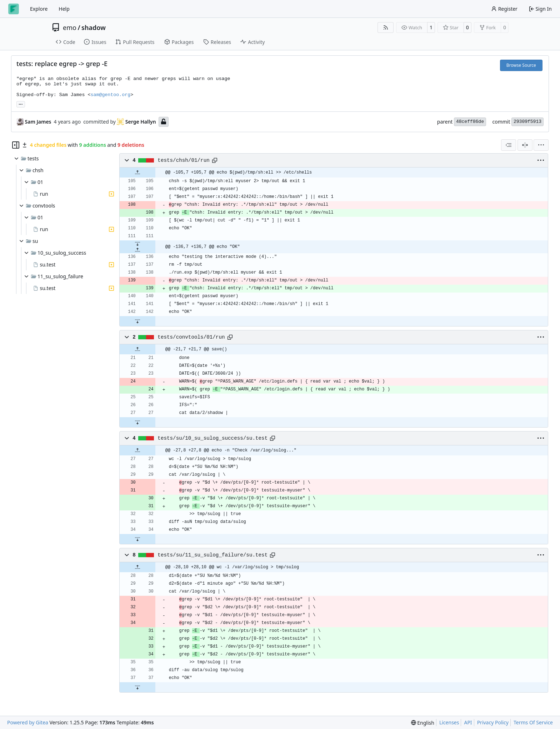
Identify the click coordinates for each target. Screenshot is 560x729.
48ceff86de (470, 122)
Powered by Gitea (28, 722)
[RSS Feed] (386, 28)
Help (64, 9)
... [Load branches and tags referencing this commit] (21, 104)
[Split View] (525, 145)
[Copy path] (215, 160)
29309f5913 (527, 122)
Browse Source (521, 65)
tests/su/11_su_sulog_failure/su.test (212, 555)
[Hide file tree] (16, 145)
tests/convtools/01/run (191, 337)
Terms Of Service (533, 722)
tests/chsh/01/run (183, 160)
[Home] (14, 9)
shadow (94, 28)
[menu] (541, 145)
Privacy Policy (493, 722)
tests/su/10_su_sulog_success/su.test (212, 438)
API (468, 722)
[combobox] (509, 145)
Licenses (449, 722)
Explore (39, 9)
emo (70, 28)
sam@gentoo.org (110, 95)
